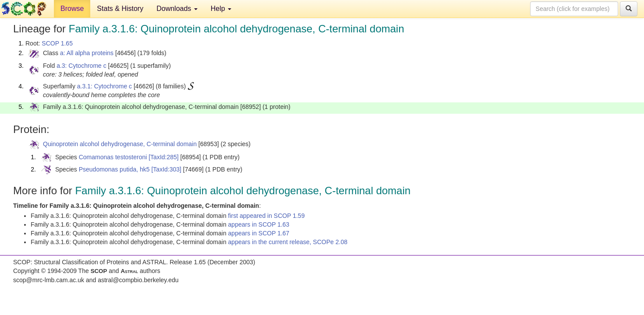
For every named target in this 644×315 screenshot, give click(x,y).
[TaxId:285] (164, 157)
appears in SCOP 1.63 (259, 224)
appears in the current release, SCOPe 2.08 (288, 242)
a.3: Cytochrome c (81, 66)
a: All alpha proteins (87, 53)
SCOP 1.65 (57, 43)
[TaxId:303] (166, 169)
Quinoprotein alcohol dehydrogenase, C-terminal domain (120, 144)
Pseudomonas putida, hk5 (114, 169)
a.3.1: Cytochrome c (104, 86)
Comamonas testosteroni (113, 157)
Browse (72, 9)
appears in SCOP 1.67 (259, 233)
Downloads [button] (177, 9)
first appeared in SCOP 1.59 (267, 216)
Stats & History (120, 9)
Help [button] (221, 9)
